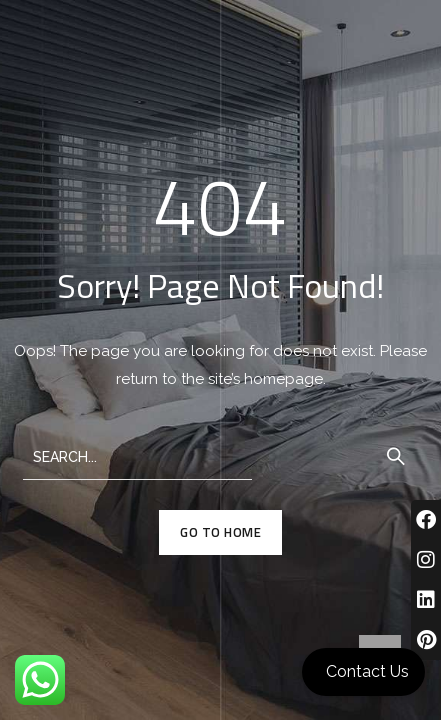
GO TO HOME (220, 532)
